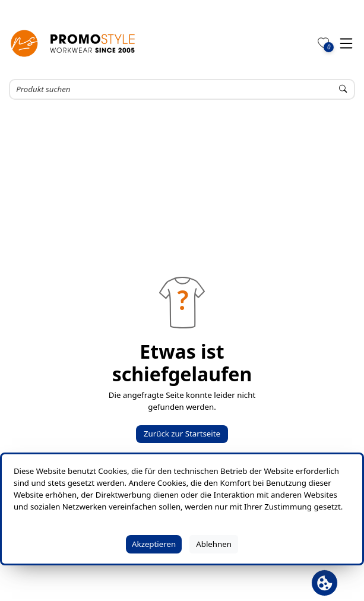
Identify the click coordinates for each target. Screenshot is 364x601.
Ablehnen (214, 544)
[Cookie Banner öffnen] (325, 583)
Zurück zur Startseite (182, 434)
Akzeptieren (154, 544)
